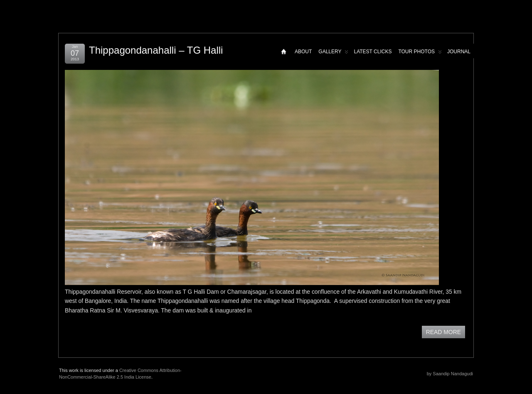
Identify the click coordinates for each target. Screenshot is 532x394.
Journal (459, 52)
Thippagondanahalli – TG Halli (156, 50)
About (303, 52)
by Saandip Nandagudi (450, 374)
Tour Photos (420, 53)
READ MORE (443, 332)
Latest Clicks (373, 52)
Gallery (333, 53)
